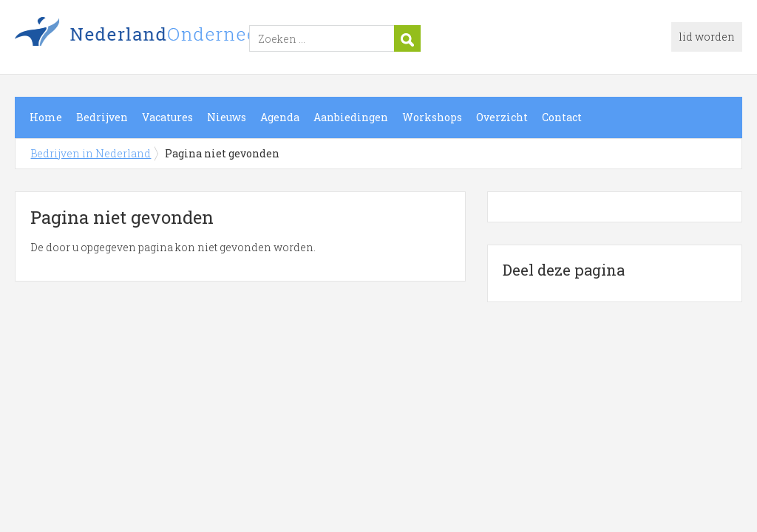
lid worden (707, 37)
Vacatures (167, 117)
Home (46, 117)
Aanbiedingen (351, 117)
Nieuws (227, 117)
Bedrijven (102, 117)
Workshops (432, 117)
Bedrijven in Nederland (200, 39)
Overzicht (502, 117)
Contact (562, 117)
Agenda (280, 117)
